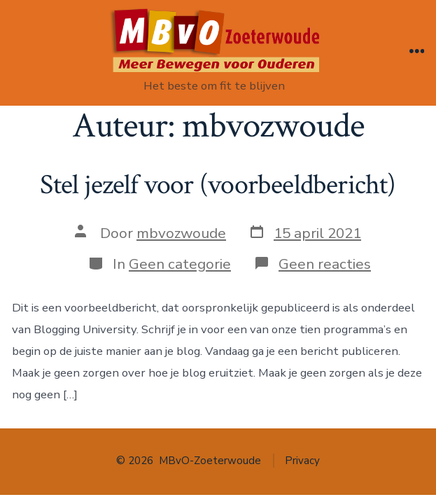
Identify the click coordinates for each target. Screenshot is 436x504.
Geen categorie (180, 264)
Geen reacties (325, 264)
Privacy (302, 461)
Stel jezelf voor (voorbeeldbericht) (218, 185)
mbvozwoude (181, 233)
